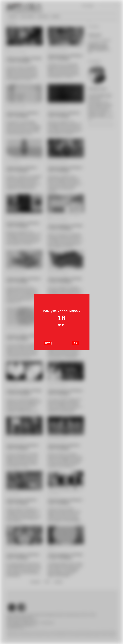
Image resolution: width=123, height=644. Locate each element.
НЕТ (48, 343)
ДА (75, 343)
